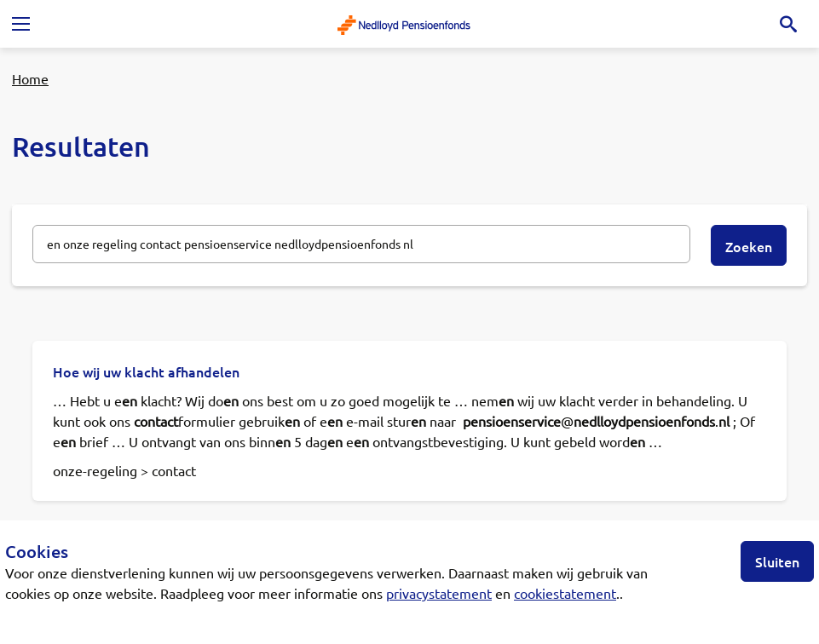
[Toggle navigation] (20, 24)
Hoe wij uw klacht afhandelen (146, 371)
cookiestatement (565, 593)
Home (30, 78)
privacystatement (439, 593)
